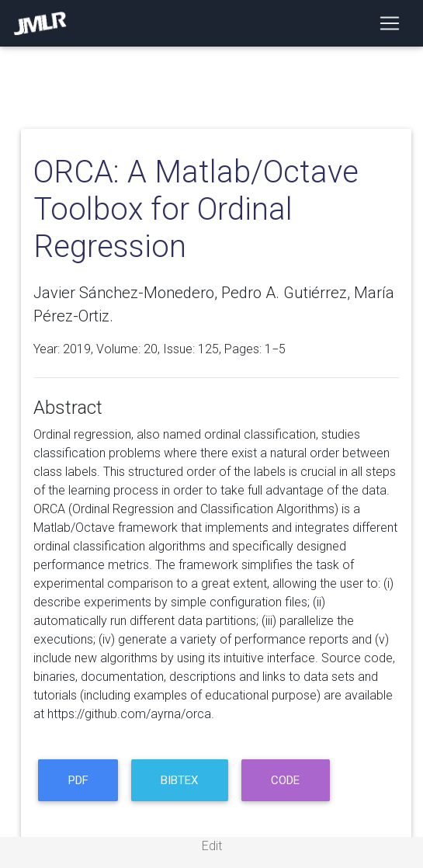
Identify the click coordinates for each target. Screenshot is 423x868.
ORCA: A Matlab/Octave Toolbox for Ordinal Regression (196, 209)
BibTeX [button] (179, 780)
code (285, 780)
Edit (212, 846)
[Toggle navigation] (390, 23)
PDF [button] (78, 780)
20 (151, 349)
